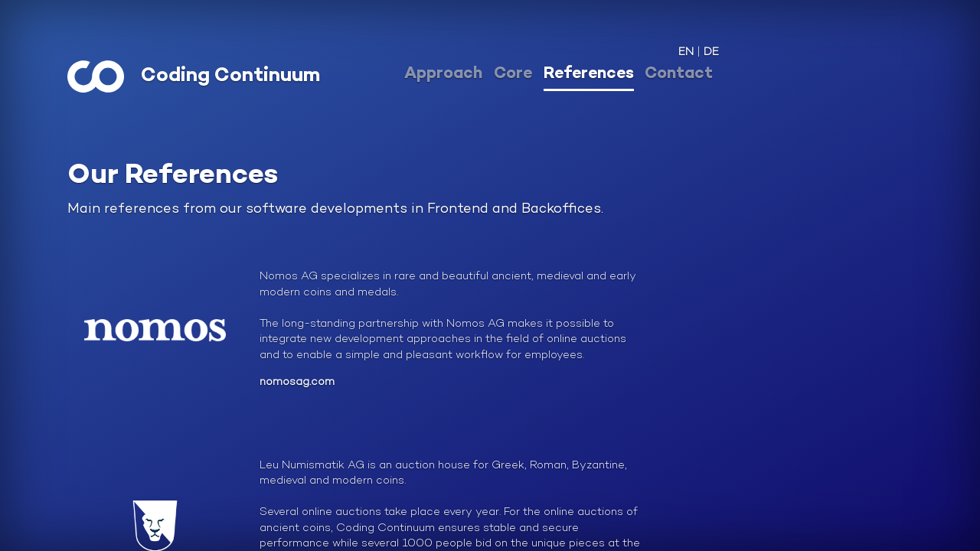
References (589, 74)
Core (513, 74)
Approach (443, 74)
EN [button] (686, 52)
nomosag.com (297, 382)
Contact (679, 74)
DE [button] (711, 52)
